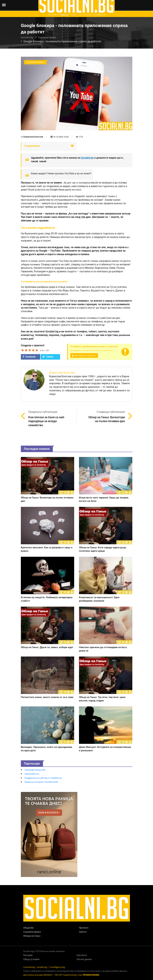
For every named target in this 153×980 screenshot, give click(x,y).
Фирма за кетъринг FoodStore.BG (41, 782)
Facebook (29, 357)
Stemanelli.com (32, 774)
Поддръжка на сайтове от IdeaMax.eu (43, 778)
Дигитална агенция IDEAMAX (38, 975)
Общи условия (31, 959)
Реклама (28, 955)
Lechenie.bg (29, 967)
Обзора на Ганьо (32, 936)
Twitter (48, 357)
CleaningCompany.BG (35, 770)
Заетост (83, 932)
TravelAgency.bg (57, 967)
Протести (84, 928)
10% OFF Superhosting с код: (77, 975)
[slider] (30, 350)
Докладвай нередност (85, 355)
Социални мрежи (47, 37)
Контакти (82, 955)
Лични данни (84, 959)
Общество (28, 928)
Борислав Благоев (33, 137)
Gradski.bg (42, 967)
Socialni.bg (27, 37)
